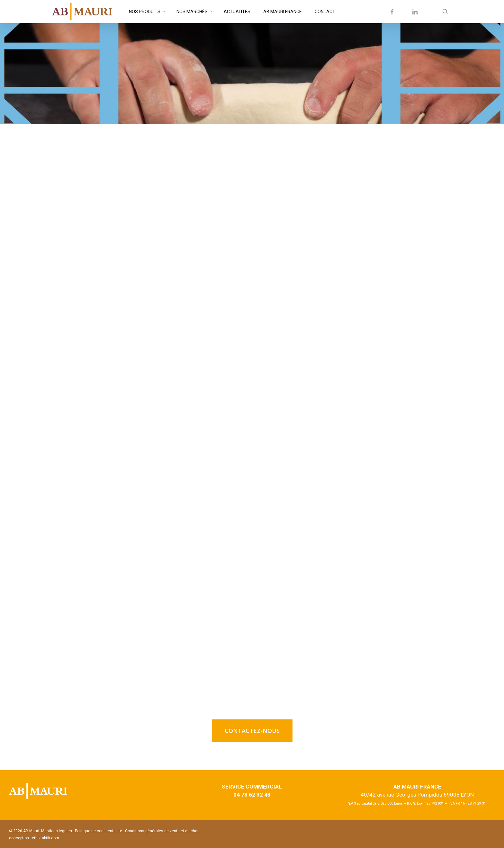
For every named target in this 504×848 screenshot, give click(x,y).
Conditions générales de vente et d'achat (162, 831)
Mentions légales (57, 831)
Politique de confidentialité (99, 831)
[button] (252, 731)
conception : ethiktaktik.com (34, 838)
